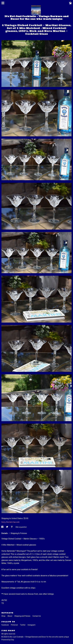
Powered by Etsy (8, 640)
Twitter (23, 625)
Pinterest (15, 625)
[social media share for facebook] (3, 527)
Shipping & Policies (19, 533)
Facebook (5, 625)
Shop (4, 616)
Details (5, 533)
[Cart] (70, 4)
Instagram (32, 625)
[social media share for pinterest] (12, 527)
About (10, 616)
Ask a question (21, 527)
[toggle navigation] (3, 3)
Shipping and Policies (23, 616)
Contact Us (37, 616)
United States (17, 518)
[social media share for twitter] (7, 527)
